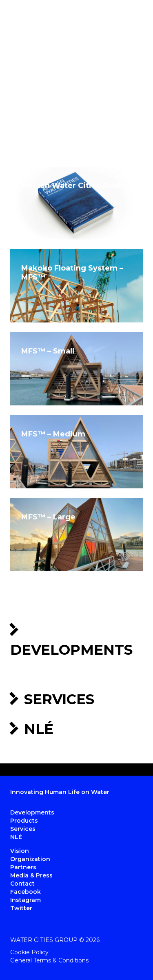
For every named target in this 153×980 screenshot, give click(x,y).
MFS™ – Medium (53, 434)
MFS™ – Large (48, 517)
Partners (23, 867)
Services (59, 699)
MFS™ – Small (48, 351)
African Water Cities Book (72, 186)
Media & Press (31, 875)
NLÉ (39, 729)
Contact (22, 884)
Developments (71, 650)
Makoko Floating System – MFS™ (72, 273)
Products (24, 821)
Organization (30, 859)
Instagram (25, 900)
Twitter (21, 908)
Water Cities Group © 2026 (55, 940)
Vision (20, 851)
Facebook (25, 892)
